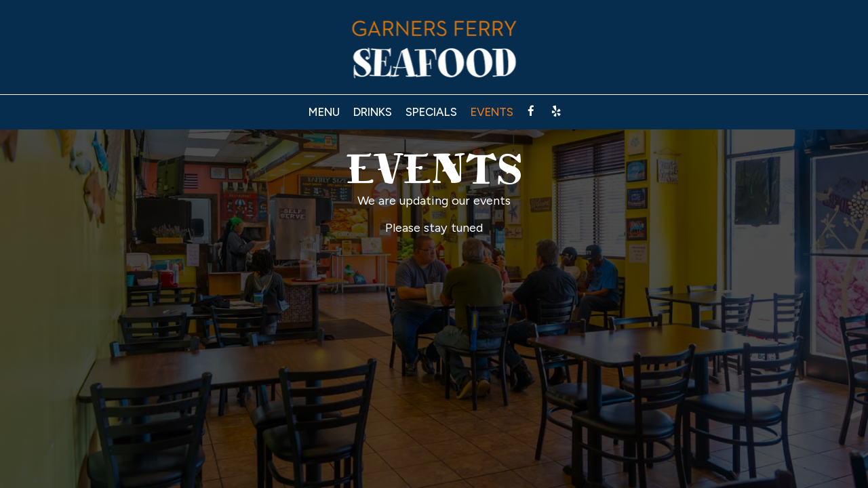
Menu (324, 112)
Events (492, 112)
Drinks (373, 112)
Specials (431, 112)
